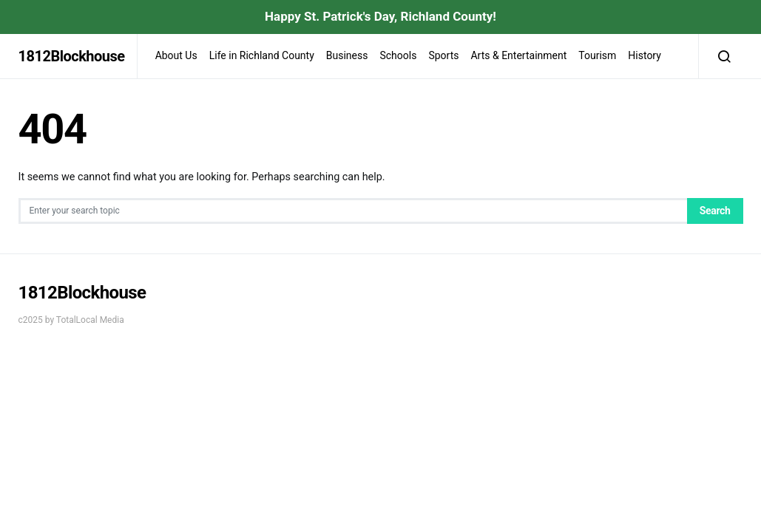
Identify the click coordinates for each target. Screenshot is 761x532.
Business (347, 55)
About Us (176, 55)
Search (715, 211)
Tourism (597, 55)
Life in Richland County (262, 55)
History (645, 55)
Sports (443, 55)
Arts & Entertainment (518, 55)
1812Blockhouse (72, 56)
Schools (398, 55)
